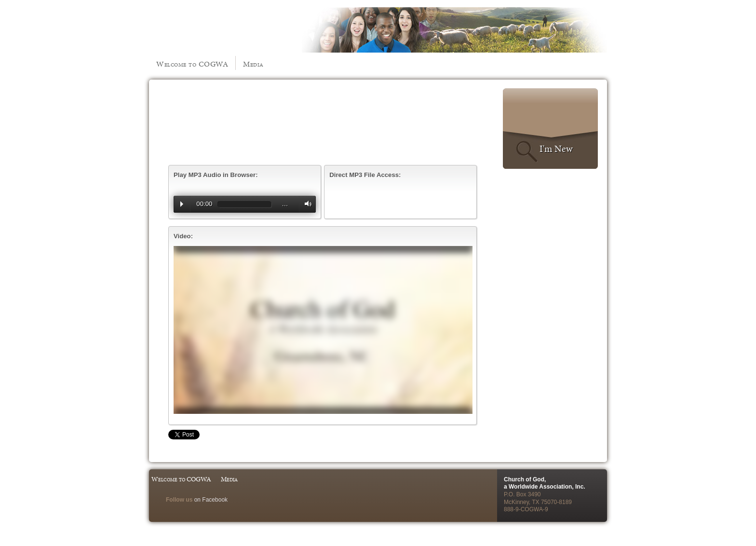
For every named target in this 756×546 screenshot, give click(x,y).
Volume (306, 204)
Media (253, 64)
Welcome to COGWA (192, 64)
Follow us (179, 500)
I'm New (556, 149)
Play (182, 204)
